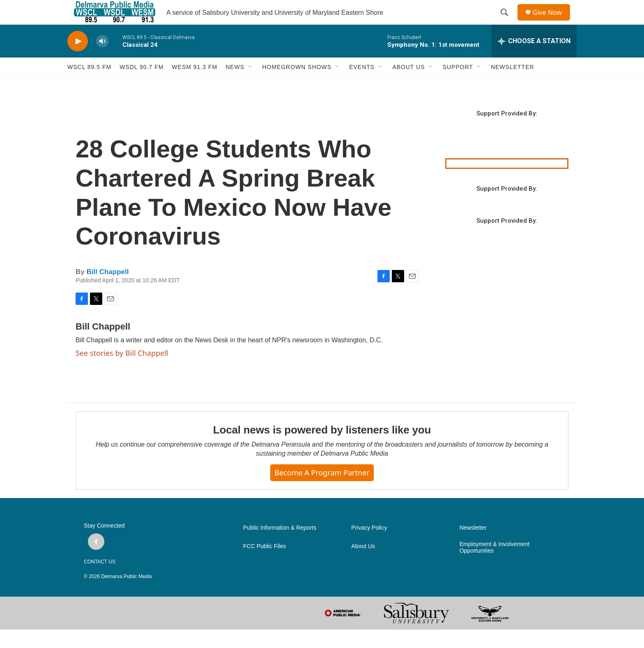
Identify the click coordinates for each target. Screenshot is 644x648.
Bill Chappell (107, 290)
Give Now (552, 22)
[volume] (102, 60)
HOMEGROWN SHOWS (297, 85)
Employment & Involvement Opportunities (494, 566)
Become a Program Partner (322, 491)
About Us (363, 565)
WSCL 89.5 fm (89, 85)
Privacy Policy (369, 546)
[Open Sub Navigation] (251, 85)
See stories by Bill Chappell (122, 371)
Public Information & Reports (280, 546)
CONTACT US (100, 580)
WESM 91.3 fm (194, 85)
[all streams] (534, 60)
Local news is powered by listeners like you (322, 448)
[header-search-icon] (507, 22)
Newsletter (473, 546)
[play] (78, 60)
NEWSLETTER (513, 85)
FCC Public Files (264, 565)
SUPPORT (458, 85)
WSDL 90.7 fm (141, 85)
